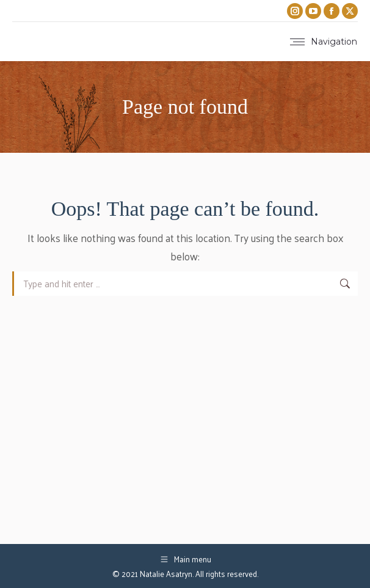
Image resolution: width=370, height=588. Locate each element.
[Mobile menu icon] (324, 42)
